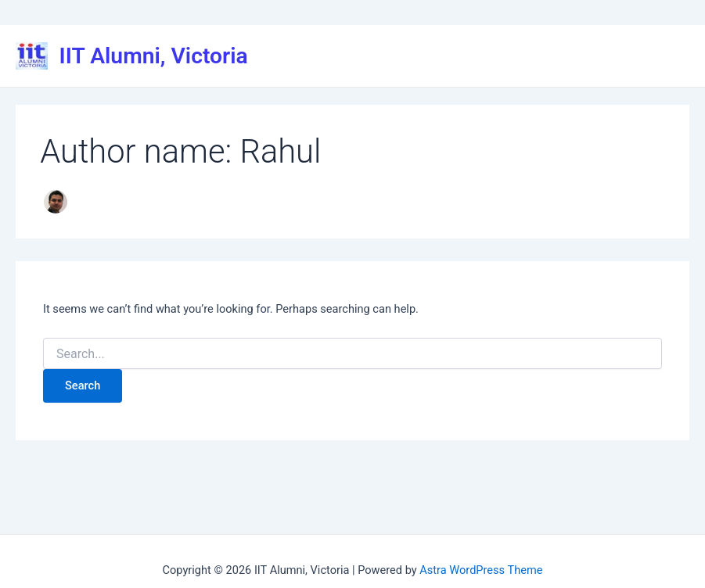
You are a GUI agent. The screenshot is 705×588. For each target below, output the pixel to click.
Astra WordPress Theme (481, 570)
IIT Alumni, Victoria (154, 56)
